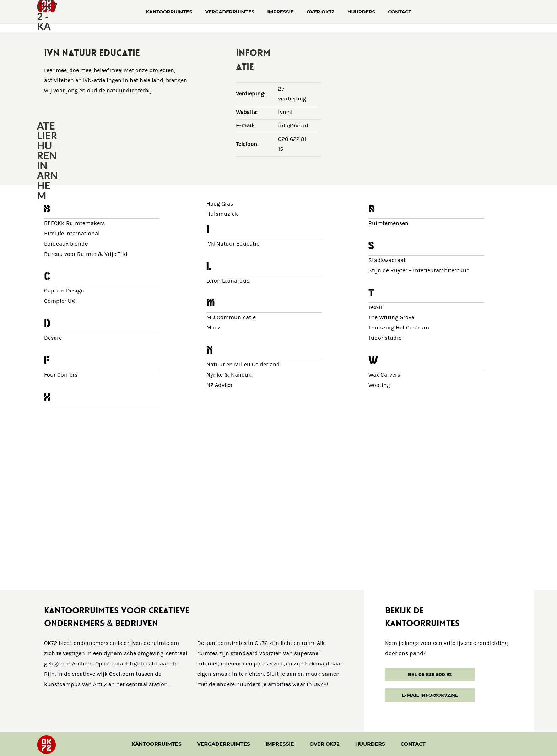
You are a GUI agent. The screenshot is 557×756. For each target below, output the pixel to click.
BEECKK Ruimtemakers (74, 223)
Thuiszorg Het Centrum (399, 328)
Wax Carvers (384, 375)
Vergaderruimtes (224, 744)
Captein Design (64, 291)
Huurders (370, 744)
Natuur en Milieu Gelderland (243, 365)
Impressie (280, 744)
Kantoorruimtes (156, 744)
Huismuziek (222, 214)
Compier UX (60, 301)
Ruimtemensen (388, 223)
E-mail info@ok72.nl (430, 695)
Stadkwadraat (387, 260)
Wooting (379, 385)
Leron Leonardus (228, 281)
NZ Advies (219, 385)
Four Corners (61, 375)
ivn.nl (285, 112)
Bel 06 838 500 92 (430, 674)
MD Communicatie (231, 317)
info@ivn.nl (293, 126)
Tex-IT (376, 308)
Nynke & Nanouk (229, 375)
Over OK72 (325, 744)
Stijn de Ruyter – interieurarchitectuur (418, 271)
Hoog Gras (220, 204)
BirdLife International (72, 234)
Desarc (53, 338)
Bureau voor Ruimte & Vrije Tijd (86, 254)
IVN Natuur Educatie (233, 244)
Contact (413, 744)
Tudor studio (385, 338)
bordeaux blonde (66, 244)
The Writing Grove (391, 317)
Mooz (213, 328)
